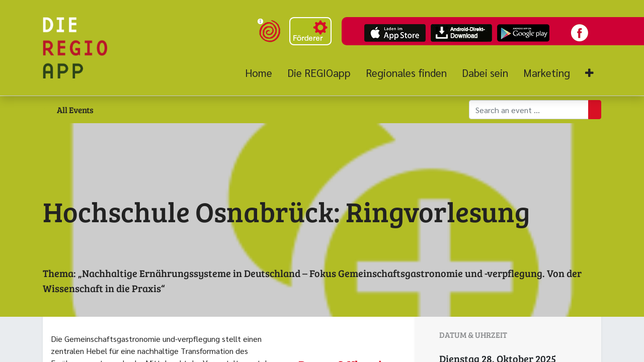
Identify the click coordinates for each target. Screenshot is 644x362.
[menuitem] (262, 73)
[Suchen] (595, 110)
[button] (589, 73)
